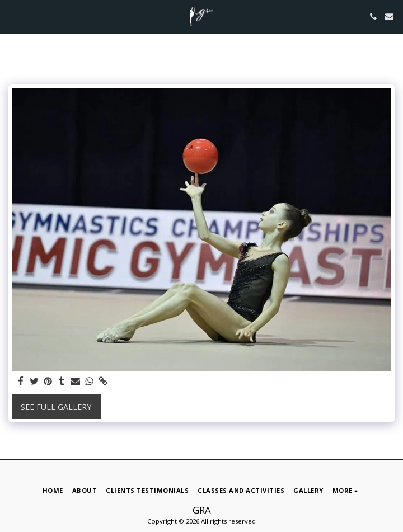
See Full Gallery (56, 407)
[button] (12, 16)
